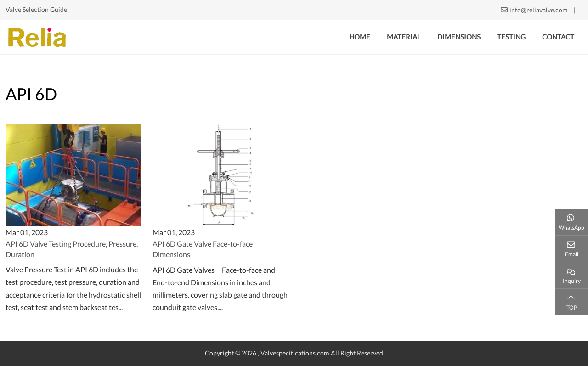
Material (404, 37)
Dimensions (459, 37)
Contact (558, 37)
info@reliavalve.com (539, 10)
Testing (511, 37)
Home (360, 37)
